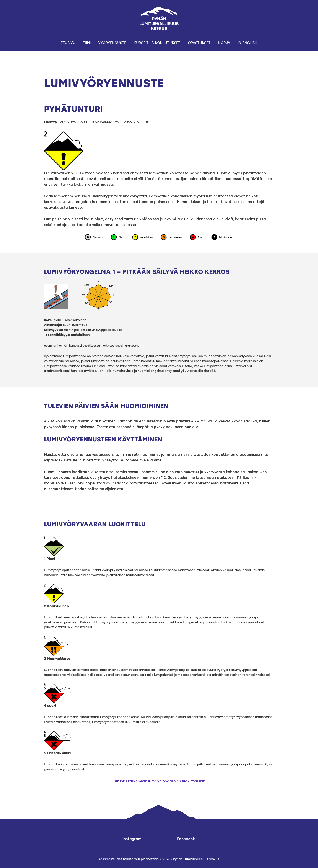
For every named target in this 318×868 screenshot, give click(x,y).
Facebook (186, 839)
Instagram (132, 839)
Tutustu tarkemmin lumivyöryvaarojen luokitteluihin (159, 781)
